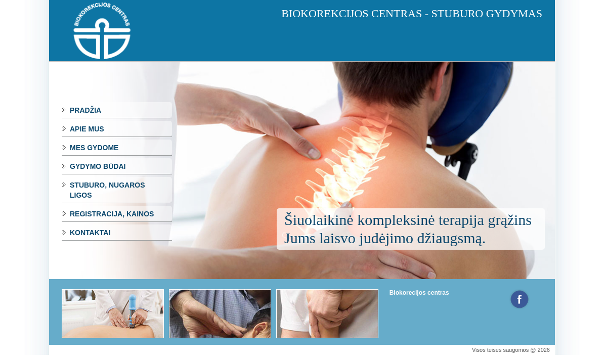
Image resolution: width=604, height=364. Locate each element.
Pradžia (85, 110)
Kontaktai (90, 233)
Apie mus (87, 129)
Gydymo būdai (98, 166)
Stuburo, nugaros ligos (107, 190)
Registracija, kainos (112, 214)
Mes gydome (94, 148)
